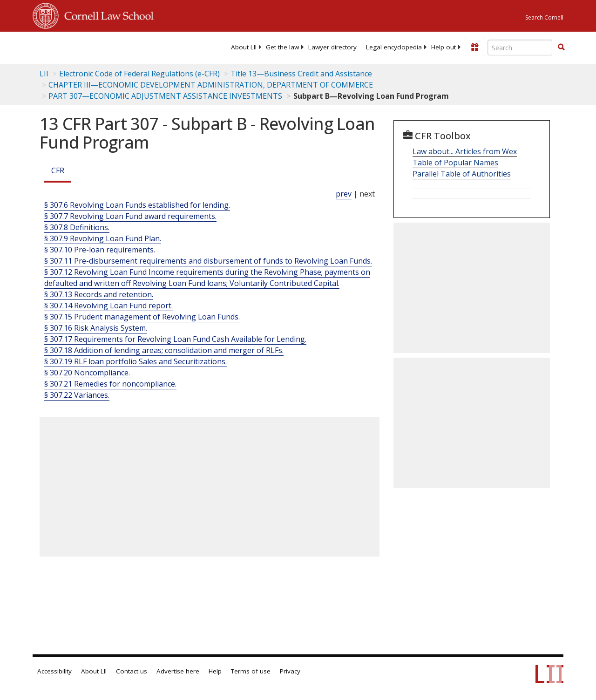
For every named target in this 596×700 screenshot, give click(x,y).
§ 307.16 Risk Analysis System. (96, 328)
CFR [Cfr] (58, 170)
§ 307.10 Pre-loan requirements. (100, 250)
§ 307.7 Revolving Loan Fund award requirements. (130, 216)
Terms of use (251, 671)
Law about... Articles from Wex (465, 151)
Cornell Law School (106, 14)
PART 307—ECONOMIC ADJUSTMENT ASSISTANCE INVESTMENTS (165, 96)
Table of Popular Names (455, 163)
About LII (244, 47)
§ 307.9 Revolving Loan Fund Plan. (103, 238)
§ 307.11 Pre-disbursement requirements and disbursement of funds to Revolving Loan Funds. (208, 261)
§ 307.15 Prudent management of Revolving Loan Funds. (142, 317)
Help (215, 671)
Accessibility (54, 671)
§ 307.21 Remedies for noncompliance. (110, 384)
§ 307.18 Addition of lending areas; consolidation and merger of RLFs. (164, 350)
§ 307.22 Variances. (77, 395)
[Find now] (561, 48)
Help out (444, 47)
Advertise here (178, 671)
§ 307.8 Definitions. (77, 227)
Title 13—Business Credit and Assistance (301, 74)
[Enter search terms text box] (520, 48)
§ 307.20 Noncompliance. (87, 373)
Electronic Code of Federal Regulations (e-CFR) (139, 74)
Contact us (132, 671)
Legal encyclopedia (394, 47)
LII (44, 74)
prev (344, 194)
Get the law (282, 47)
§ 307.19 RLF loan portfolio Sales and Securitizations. (135, 361)
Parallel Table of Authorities (462, 174)
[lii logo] (69, 47)
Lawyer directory (332, 47)
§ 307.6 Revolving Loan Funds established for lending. (137, 205)
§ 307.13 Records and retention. (99, 294)
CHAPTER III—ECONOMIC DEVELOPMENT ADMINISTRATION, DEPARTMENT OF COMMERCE (211, 85)
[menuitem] (244, 47)
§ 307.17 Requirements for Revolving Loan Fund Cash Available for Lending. (175, 339)
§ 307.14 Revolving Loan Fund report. (108, 306)
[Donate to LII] (474, 47)
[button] (561, 47)
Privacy (290, 671)
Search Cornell (544, 17)
